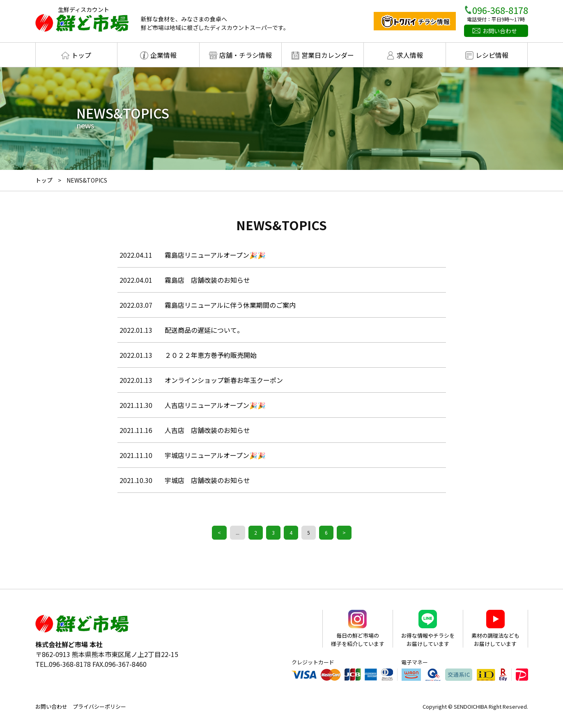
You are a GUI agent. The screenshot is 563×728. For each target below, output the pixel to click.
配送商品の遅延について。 (204, 330)
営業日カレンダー (328, 55)
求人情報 (410, 55)
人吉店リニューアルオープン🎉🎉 (215, 405)
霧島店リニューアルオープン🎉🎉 (215, 255)
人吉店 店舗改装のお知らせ (207, 430)
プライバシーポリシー (99, 706)
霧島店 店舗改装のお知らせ (207, 280)
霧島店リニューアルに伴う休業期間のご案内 (230, 305)
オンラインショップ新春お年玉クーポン (224, 380)
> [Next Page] (344, 532)
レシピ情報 (492, 55)
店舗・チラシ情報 (246, 55)
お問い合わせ (500, 31)
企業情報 (163, 55)
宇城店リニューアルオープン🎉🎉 (215, 455)
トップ (81, 55)
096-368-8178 (500, 10)
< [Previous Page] (219, 532)
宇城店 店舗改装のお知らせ (207, 480)
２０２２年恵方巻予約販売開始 (211, 355)
